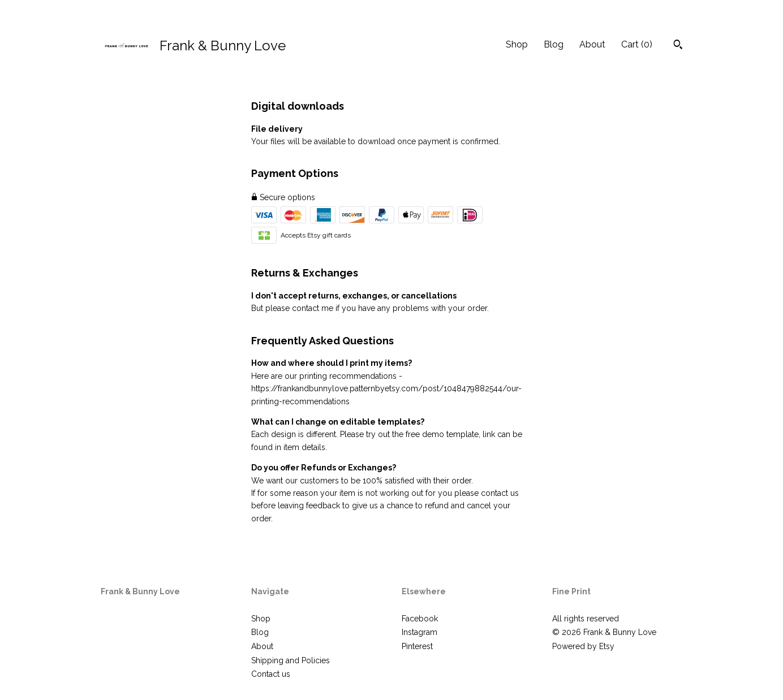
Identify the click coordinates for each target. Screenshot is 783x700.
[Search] (678, 46)
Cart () (637, 44)
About (592, 44)
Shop (517, 44)
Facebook (420, 619)
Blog (554, 44)
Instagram (420, 632)
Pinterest (417, 646)
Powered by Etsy (583, 646)
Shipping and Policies (291, 660)
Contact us (271, 674)
